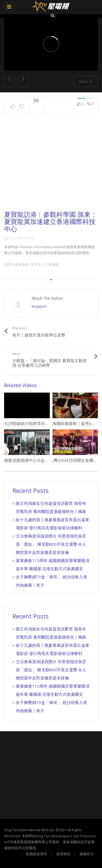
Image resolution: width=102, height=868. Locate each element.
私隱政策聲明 (36, 854)
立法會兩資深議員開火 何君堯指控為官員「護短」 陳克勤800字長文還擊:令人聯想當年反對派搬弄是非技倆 (51, 544)
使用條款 (63, 854)
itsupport (39, 306)
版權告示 (87, 854)
